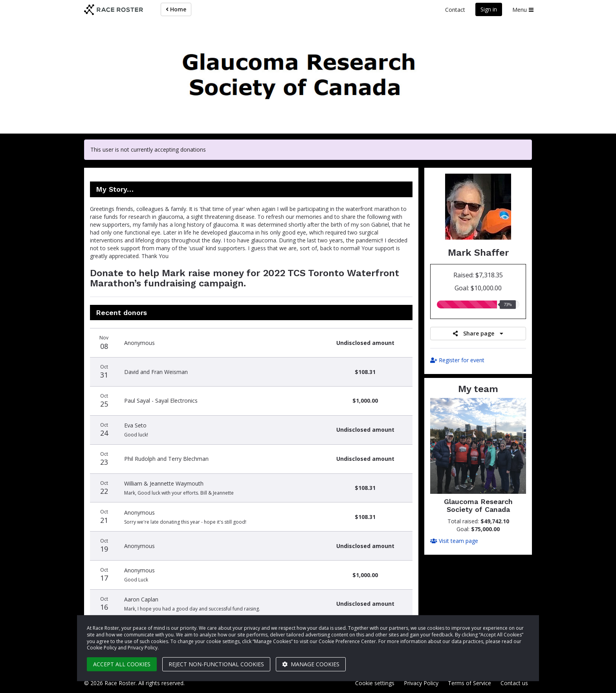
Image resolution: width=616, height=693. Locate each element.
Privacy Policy (421, 683)
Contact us (514, 683)
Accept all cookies (122, 664)
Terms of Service (469, 683)
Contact (455, 10)
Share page (478, 333)
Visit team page (454, 541)
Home (176, 9)
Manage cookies (311, 664)
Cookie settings (375, 683)
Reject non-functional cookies (216, 664)
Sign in (489, 9)
